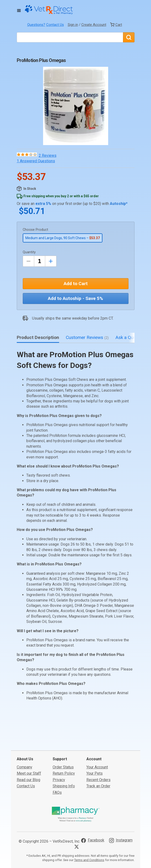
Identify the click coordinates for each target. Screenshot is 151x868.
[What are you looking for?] (70, 37)
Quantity (29, 252)
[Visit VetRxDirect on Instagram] (121, 838)
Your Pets (95, 771)
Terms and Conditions (89, 857)
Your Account (97, 764)
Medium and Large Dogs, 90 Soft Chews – (63, 238)
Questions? (36, 25)
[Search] (129, 37)
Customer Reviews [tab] (87, 337)
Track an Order (98, 783)
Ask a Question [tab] (133, 337)
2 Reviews (48, 155)
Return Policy (64, 771)
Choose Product (35, 230)
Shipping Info (64, 783)
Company (25, 764)
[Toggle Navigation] (19, 11)
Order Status (63, 764)
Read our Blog (28, 777)
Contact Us (55, 25)
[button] (76, 106)
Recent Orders (98, 777)
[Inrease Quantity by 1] (51, 261)
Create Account (94, 25)
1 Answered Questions (36, 161)
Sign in (73, 25)
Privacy (59, 777)
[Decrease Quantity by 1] (28, 261)
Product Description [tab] (38, 337)
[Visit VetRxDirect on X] (78, 844)
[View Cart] (116, 25)
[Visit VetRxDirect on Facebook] (93, 838)
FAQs (57, 790)
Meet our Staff (29, 771)
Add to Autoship (75, 298)
